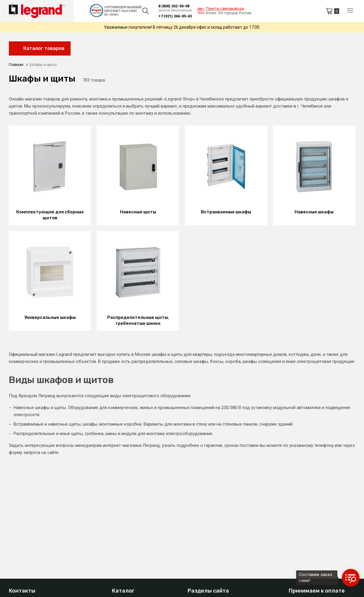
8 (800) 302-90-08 (174, 6)
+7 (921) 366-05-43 (175, 16)
